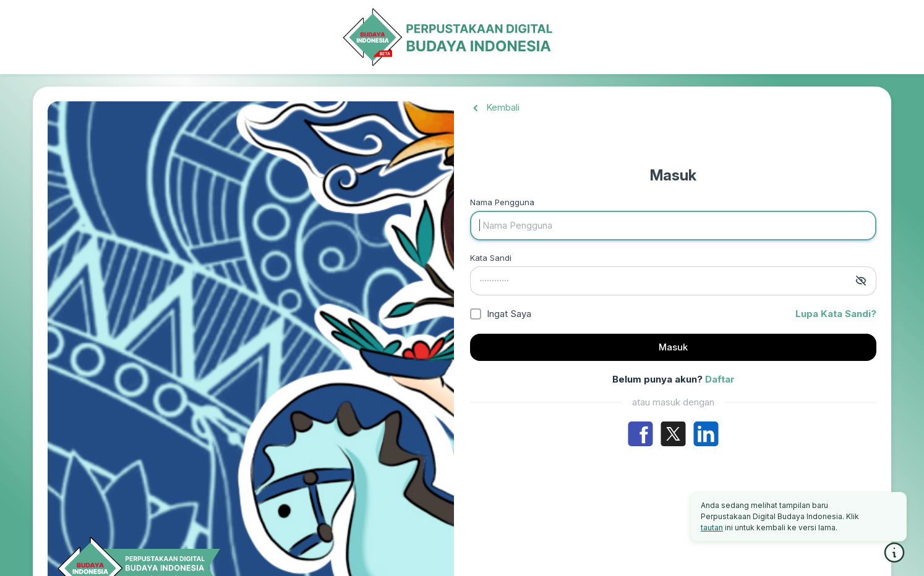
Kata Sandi (491, 258)
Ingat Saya (509, 314)
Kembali (495, 107)
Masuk (673, 347)
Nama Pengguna (502, 202)
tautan (712, 527)
